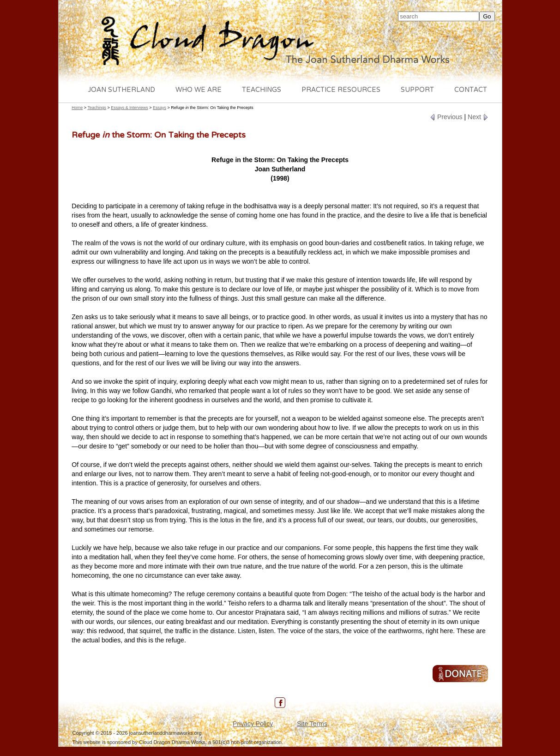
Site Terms (312, 724)
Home (77, 108)
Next (478, 117)
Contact (471, 90)
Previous (446, 117)
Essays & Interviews (129, 108)
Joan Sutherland (122, 90)
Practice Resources (341, 90)
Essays (160, 108)
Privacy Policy (253, 724)
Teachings (262, 90)
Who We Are (199, 90)
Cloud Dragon (280, 42)
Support (417, 90)
